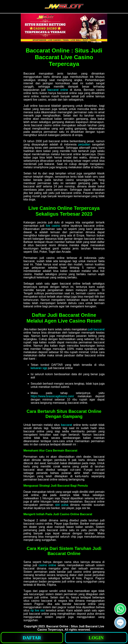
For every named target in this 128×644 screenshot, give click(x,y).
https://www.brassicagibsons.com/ (52, 396)
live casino (53, 226)
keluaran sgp (39, 368)
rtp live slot (38, 610)
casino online (47, 565)
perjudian (84, 144)
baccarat (66, 425)
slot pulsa (62, 505)
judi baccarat (96, 329)
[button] (120, 623)
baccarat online (58, 90)
